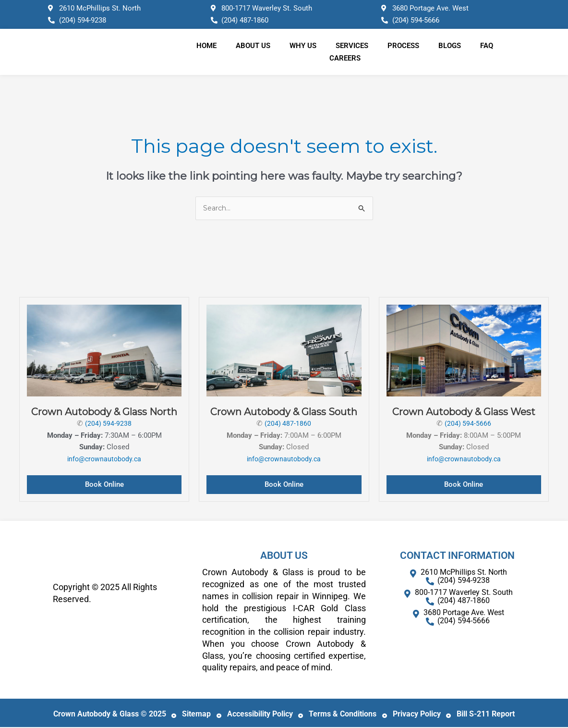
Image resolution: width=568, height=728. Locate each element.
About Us (253, 46)
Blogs (450, 46)
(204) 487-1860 (288, 424)
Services (352, 46)
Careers (345, 58)
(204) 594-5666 (468, 424)
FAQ (487, 46)
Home (206, 46)
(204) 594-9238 (109, 424)
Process (403, 46)
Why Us (303, 46)
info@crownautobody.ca (104, 460)
